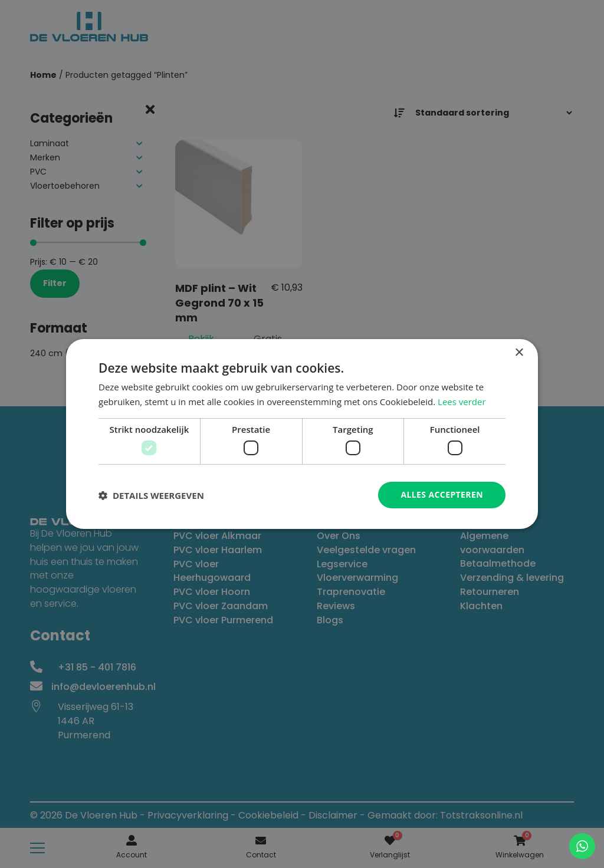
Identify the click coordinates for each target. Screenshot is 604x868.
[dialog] (302, 434)
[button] (151, 495)
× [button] (519, 353)
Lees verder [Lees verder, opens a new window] (462, 402)
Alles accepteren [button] (442, 494)
